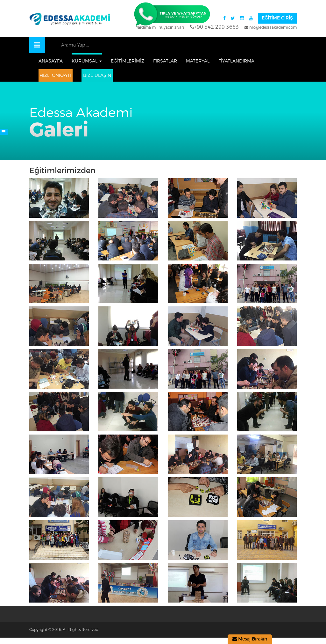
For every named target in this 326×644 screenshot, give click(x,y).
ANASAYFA (51, 61)
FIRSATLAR (165, 61)
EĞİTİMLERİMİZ (128, 61)
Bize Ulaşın (97, 75)
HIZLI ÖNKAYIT (56, 75)
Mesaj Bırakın (250, 639)
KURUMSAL (87, 61)
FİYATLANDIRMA (236, 61)
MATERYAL (198, 61)
